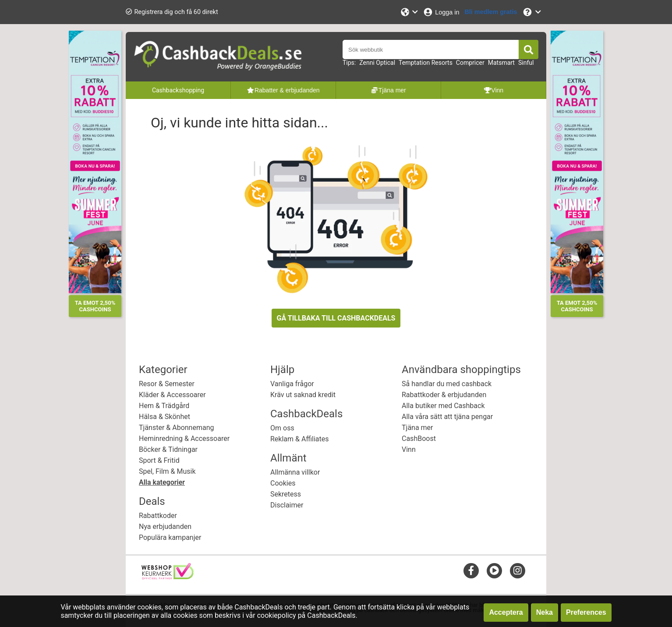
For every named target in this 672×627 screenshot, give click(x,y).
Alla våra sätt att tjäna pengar (447, 417)
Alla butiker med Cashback (443, 406)
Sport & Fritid (159, 460)
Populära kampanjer (170, 537)
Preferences (586, 612)
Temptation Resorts (426, 63)
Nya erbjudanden (165, 527)
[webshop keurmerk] (168, 577)
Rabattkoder (158, 516)
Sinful (526, 63)
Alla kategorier (162, 482)
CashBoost (419, 439)
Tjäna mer (417, 428)
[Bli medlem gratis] (491, 12)
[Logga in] (441, 12)
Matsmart (501, 63)
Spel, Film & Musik (167, 471)
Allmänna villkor (295, 472)
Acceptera (506, 612)
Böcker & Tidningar (168, 449)
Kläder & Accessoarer (172, 395)
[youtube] (494, 570)
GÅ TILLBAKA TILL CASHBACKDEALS (336, 318)
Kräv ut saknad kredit (303, 395)
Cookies (283, 483)
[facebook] (471, 570)
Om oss (282, 428)
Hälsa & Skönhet (164, 417)
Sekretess (286, 494)
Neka (545, 612)
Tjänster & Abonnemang (176, 428)
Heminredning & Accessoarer (184, 439)
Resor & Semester (167, 384)
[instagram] (518, 570)
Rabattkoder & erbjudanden (444, 395)
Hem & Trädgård (164, 406)
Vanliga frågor (292, 384)
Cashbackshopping (178, 90)
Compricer (470, 63)
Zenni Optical (377, 63)
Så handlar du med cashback (447, 384)
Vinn (409, 449)
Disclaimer (287, 505)
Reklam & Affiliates (300, 439)
